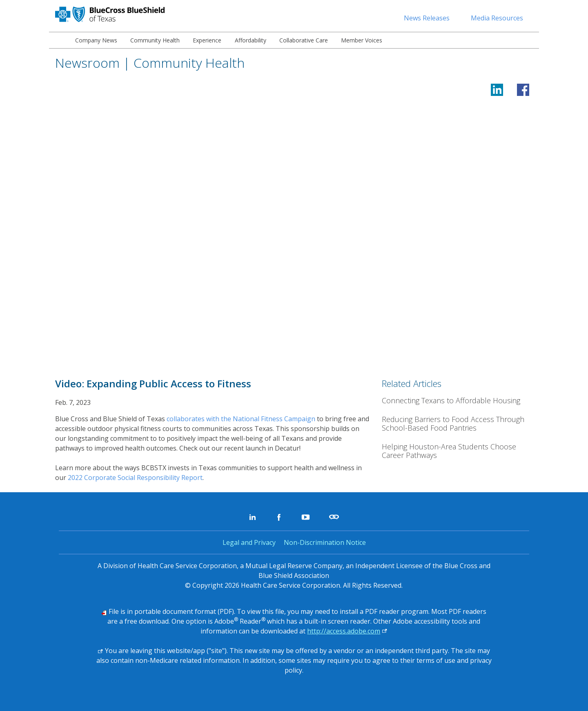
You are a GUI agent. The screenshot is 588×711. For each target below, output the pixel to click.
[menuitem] (59, 40)
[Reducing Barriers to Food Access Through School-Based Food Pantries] (457, 424)
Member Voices (362, 40)
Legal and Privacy (249, 542)
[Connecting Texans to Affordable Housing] (457, 401)
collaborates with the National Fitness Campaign (241, 419)
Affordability (251, 40)
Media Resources (497, 18)
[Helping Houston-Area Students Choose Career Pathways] (457, 451)
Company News (96, 40)
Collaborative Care (304, 40)
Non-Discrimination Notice (325, 542)
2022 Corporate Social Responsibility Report (135, 478)
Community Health (155, 40)
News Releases (427, 18)
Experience (207, 40)
